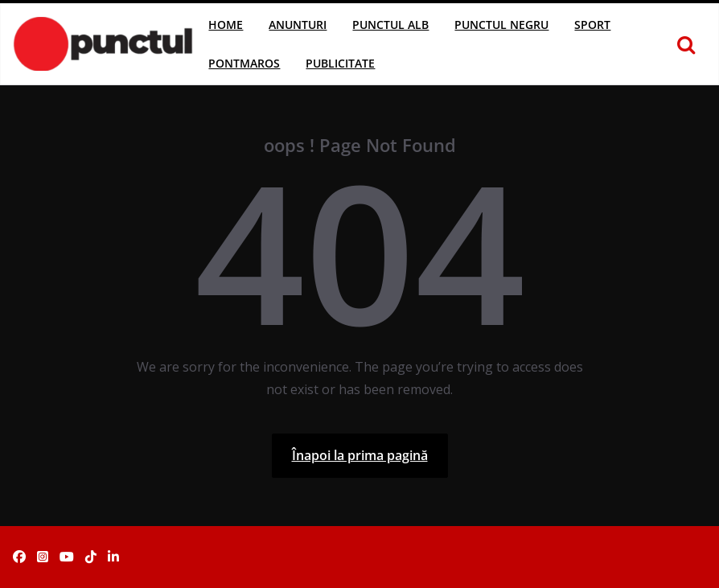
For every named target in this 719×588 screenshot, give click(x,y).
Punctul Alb (390, 25)
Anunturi (298, 25)
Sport (592, 25)
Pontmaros (244, 63)
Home (226, 25)
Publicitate (340, 63)
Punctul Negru (501, 25)
